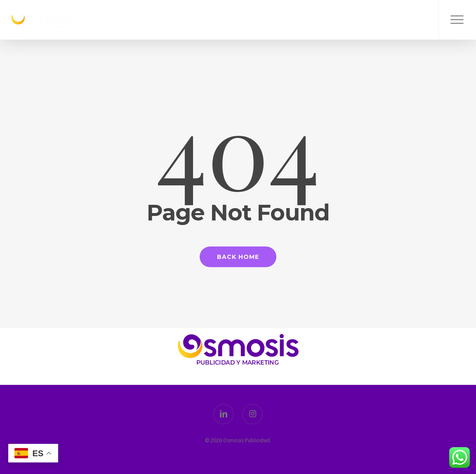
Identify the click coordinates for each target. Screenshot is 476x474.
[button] (457, 20)
